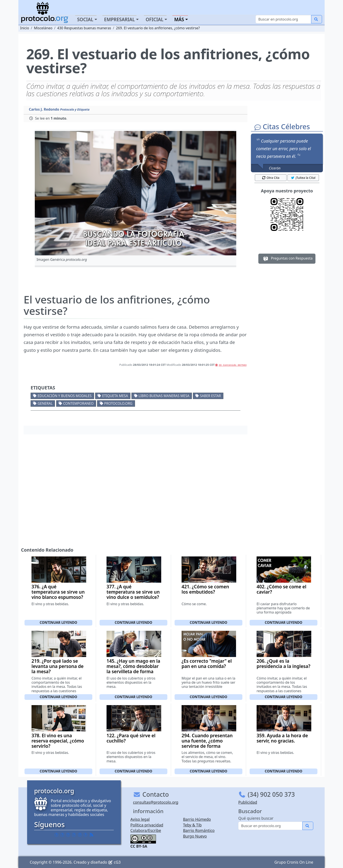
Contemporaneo (78, 403)
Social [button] (85, 19)
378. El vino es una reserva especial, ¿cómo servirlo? (58, 741)
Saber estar (210, 396)
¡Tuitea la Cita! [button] (303, 178)
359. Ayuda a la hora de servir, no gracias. (282, 738)
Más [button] (179, 19)
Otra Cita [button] (271, 178)
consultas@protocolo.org (156, 802)
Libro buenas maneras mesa (164, 396)
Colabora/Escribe (146, 830)
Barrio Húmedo (197, 819)
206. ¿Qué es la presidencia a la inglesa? (283, 664)
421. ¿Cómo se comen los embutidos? (205, 589)
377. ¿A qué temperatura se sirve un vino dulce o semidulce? (133, 592)
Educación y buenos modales (65, 396)
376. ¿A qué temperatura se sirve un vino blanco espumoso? (58, 592)
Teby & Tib (192, 825)
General (45, 403)
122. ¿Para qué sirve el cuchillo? (131, 738)
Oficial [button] (155, 19)
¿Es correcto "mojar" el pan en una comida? (207, 664)
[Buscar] (283, 19)
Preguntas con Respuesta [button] (287, 259)
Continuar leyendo (58, 622)
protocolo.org (118, 403)
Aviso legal (140, 819)
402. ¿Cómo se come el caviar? (281, 589)
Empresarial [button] (120, 19)
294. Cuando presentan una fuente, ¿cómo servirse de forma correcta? (207, 743)
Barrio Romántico (199, 830)
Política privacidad (147, 825)
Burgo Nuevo (195, 836)
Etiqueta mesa (115, 396)
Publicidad (248, 802)
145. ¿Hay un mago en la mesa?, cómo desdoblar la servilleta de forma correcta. (133, 669)
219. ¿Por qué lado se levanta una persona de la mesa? (58, 666)
